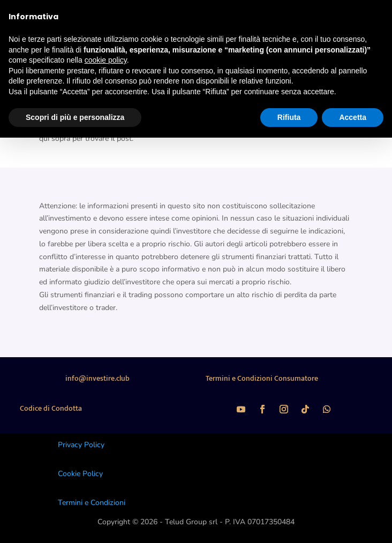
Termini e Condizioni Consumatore (262, 378)
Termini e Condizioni (92, 503)
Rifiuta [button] (289, 117)
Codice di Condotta (51, 408)
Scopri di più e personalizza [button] (75, 117)
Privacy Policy (81, 445)
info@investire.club (97, 378)
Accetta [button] (353, 117)
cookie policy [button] (106, 60)
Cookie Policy (80, 474)
